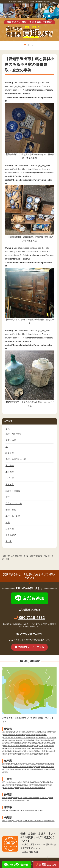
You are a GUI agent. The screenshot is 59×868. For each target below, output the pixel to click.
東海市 (21, 749)
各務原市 (21, 764)
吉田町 (22, 801)
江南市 (52, 740)
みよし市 (52, 751)
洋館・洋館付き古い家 (16, 459)
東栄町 (41, 754)
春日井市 (41, 740)
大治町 (46, 746)
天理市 (40, 811)
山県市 (37, 764)
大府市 (30, 740)
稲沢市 (10, 743)
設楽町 (36, 754)
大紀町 (17, 788)
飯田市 (30, 821)
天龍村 (5, 821)
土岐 (38, 769)
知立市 (41, 751)
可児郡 (15, 769)
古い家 (9, 541)
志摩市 (45, 785)
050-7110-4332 (29, 618)
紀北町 (38, 788)
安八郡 (26, 767)
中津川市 (28, 769)
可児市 (51, 767)
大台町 (29, 785)
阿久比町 (32, 749)
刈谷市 (21, 751)
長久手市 (52, 743)
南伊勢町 (11, 788)
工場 (8, 522)
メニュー (30, 45)
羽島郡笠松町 (29, 764)
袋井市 (25, 798)
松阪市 (14, 785)
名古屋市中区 (19, 738)
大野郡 (5, 772)
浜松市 (10, 798)
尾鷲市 (32, 788)
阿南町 (25, 821)
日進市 (32, 743)
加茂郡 (10, 769)
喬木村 (41, 821)
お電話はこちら (46, 865)
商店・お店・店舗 (14, 504)
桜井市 (17, 811)
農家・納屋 (11, 440)
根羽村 (10, 821)
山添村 (35, 811)
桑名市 (11, 782)
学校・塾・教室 (13, 516)
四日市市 (6, 782)
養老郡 (15, 767)
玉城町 (50, 785)
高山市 (43, 769)
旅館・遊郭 (11, 510)
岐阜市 (10, 764)
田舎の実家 (11, 535)
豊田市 (26, 751)
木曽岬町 (24, 782)
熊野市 (43, 788)
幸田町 (5, 754)
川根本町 (28, 801)
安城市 (31, 751)
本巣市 (47, 764)
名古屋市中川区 (19, 732)
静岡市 (5, 798)
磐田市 (15, 798)
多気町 (19, 785)
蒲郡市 (21, 754)
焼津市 (5, 801)
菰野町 (35, 782)
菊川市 (42, 798)
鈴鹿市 (51, 782)
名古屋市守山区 (51, 732)
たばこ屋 (10, 478)
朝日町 (40, 782)
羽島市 (15, 764)
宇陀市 (11, 811)
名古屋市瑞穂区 (8, 735)
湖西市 (30, 798)
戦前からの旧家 (13, 491)
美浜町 (49, 749)
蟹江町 (51, 746)
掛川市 (20, 798)
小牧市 (5, 743)
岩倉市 (22, 743)
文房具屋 (10, 529)
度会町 (5, 788)
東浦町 (38, 749)
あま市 (41, 746)
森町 (47, 798)
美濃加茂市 (45, 767)
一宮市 (25, 740)
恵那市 (5, 764)
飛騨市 (48, 769)
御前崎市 (36, 798)
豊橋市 (10, 754)
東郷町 (5, 746)
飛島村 (5, 749)
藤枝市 (10, 801)
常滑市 (15, 749)
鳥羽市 (39, 785)
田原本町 (6, 811)
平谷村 (20, 821)
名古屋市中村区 (20, 735)
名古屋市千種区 (41, 735)
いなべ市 (17, 782)
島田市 (51, 798)
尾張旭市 (16, 743)
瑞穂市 (42, 764)
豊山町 (10, 746)
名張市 (27, 788)
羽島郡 (52, 764)
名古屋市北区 (40, 732)
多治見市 (21, 769)
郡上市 (5, 769)
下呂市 (53, 769)
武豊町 (5, 751)
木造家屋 (10, 472)
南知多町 (43, 749)
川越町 (45, 782)
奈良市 (30, 811)
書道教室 (10, 485)
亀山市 (5, 785)
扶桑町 (21, 746)
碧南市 (15, 751)
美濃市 (38, 767)
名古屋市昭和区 (8, 732)
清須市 (38, 743)
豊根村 (46, 754)
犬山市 (47, 740)
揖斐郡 (31, 767)
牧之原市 (16, 801)
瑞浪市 (34, 769)
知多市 (26, 749)
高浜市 (46, 751)
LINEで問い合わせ (16, 865)
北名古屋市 (44, 743)
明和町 (24, 785)
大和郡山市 (23, 811)
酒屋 (8, 497)
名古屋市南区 (8, 740)
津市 (9, 785)
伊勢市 (34, 785)
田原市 (31, 754)
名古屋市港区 (52, 738)
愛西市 (31, 746)
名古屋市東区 (30, 735)
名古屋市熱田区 (30, 738)
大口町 (15, 746)
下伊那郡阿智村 (49, 821)
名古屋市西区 (30, 732)
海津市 (10, 767)
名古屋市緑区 (17, 740)
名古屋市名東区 (8, 738)
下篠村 (36, 821)
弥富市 (36, 746)
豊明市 (27, 743)
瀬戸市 (35, 740)
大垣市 (5, 767)
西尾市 (36, 751)
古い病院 (10, 466)
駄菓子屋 (10, 453)
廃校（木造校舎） (14, 434)
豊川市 (15, 754)
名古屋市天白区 (41, 738)
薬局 (8, 429)
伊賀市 (22, 788)
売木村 (15, 821)
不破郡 (21, 767)
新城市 (26, 754)
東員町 (30, 782)
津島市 (26, 746)
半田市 (10, 749)
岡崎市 (10, 751)
